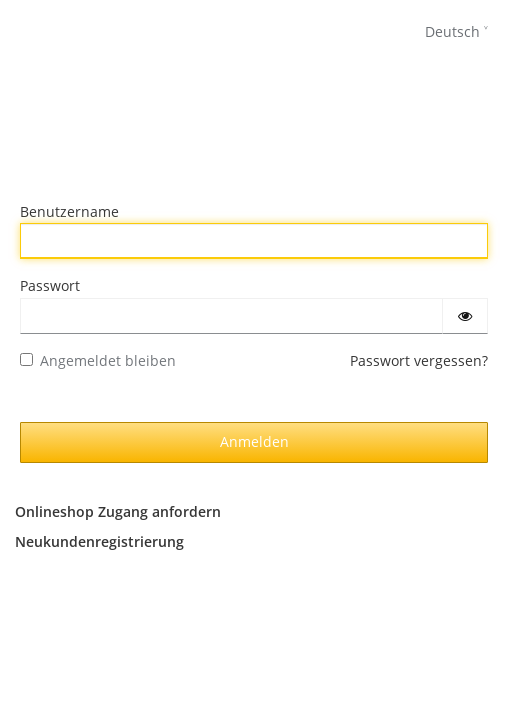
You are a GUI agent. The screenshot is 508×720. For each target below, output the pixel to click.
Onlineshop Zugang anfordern (118, 511)
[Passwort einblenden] (465, 316)
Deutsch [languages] (452, 31)
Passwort (50, 285)
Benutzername (69, 211)
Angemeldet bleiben (98, 360)
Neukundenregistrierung (99, 541)
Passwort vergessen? (419, 360)
